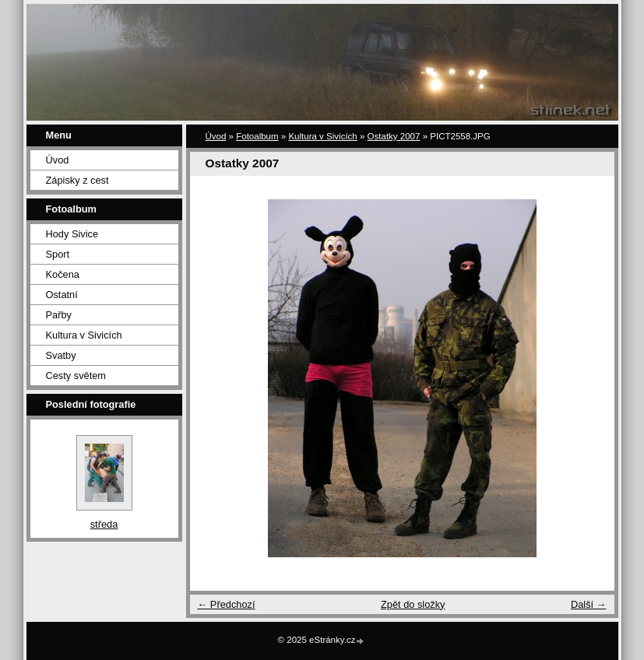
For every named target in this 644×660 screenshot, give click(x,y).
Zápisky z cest (77, 180)
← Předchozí (227, 604)
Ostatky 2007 (394, 136)
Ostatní (62, 295)
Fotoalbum (257, 136)
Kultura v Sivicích (84, 335)
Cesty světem (76, 376)
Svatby (61, 355)
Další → (589, 604)
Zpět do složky (413, 604)
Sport (58, 254)
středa (104, 524)
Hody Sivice (72, 234)
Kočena (63, 274)
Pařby (59, 315)
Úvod (58, 160)
